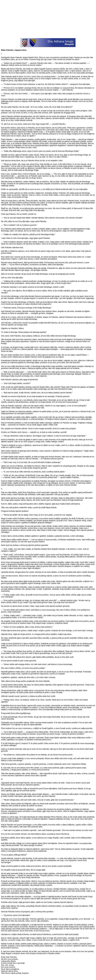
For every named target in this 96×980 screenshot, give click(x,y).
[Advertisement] (48, 19)
